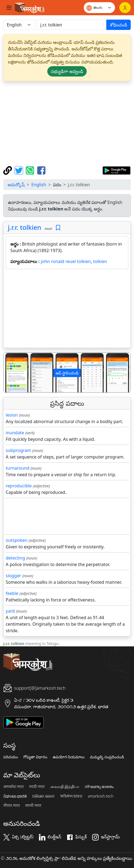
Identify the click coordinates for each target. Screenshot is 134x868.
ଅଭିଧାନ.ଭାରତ (43, 796)
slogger (13, 576)
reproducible (19, 486)
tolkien (100, 261)
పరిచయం (11, 757)
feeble (12, 593)
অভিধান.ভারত (71, 796)
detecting (15, 558)
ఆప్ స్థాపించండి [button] (67, 373)
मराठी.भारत (37, 787)
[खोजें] (72, 25)
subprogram (18, 450)
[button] (13, 372)
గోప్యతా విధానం (35, 757)
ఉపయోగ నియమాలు (69, 757)
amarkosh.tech (101, 796)
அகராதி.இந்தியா (64, 787)
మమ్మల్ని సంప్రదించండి (107, 757)
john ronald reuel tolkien (66, 261)
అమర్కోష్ (16, 185)
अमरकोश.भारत (13, 787)
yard (10, 611)
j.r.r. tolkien (25, 227)
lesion (12, 415)
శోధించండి (119, 25)
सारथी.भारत (33, 805)
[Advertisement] (67, 124)
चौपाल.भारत (12, 805)
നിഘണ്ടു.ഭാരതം (99, 787)
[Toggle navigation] (9, 8)
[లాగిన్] (125, 8)
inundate (15, 433)
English (39, 185)
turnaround (18, 468)
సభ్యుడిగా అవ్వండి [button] (67, 71)
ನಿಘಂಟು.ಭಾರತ (15, 796)
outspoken (17, 540)
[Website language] (99, 8)
